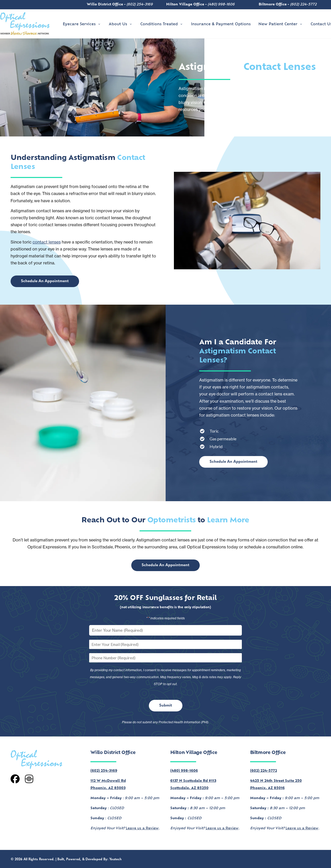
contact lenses (47, 242)
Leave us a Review (142, 828)
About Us (121, 24)
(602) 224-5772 (303, 5)
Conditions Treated (162, 24)
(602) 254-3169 (140, 5)
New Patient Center (281, 24)
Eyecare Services (82, 24)
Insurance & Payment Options (221, 24)
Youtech (116, 859)
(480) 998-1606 (221, 5)
